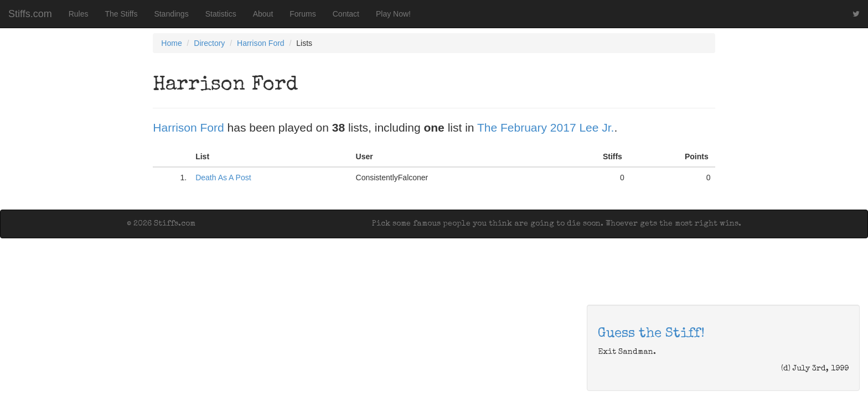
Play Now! (393, 14)
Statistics (221, 14)
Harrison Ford (261, 43)
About (263, 14)
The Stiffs (122, 14)
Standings (171, 14)
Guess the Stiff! (651, 334)
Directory (209, 43)
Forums (303, 14)
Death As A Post (223, 177)
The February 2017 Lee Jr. (546, 127)
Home (171, 43)
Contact (346, 14)
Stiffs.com (30, 14)
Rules (79, 14)
